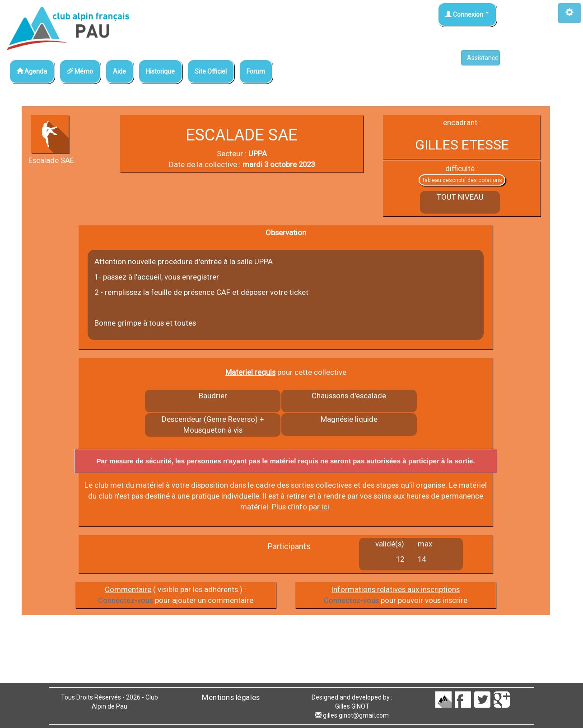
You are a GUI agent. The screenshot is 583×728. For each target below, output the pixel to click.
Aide (119, 71)
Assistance (483, 58)
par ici (319, 507)
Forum (256, 71)
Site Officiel (211, 71)
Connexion (467, 14)
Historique (160, 71)
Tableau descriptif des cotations (462, 180)
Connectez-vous (126, 600)
